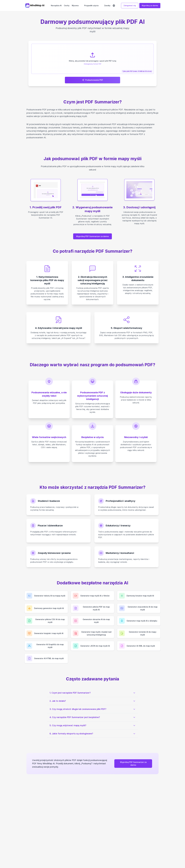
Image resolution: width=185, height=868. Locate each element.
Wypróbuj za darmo (150, 6)
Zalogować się (130, 6)
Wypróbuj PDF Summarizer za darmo (92, 236)
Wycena (75, 6)
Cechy (67, 6)
